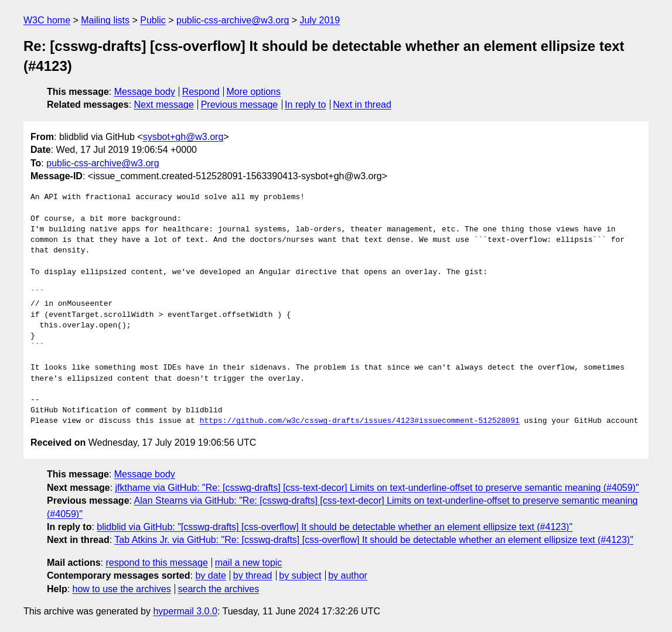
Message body (145, 92)
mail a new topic (249, 563)
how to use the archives (122, 589)
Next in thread (362, 105)
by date (210, 575)
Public (153, 20)
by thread (253, 575)
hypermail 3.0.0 (185, 611)
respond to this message (156, 563)
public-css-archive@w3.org (233, 20)
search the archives (219, 589)
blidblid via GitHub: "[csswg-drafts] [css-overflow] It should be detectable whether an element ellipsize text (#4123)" (335, 527)
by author (348, 575)
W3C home (47, 20)
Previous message (240, 105)
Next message (164, 105)
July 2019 (320, 20)
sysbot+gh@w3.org (183, 137)
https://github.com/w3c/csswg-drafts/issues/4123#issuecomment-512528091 (360, 421)
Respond (201, 92)
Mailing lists (105, 20)
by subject (300, 575)
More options (254, 92)
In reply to (305, 105)
